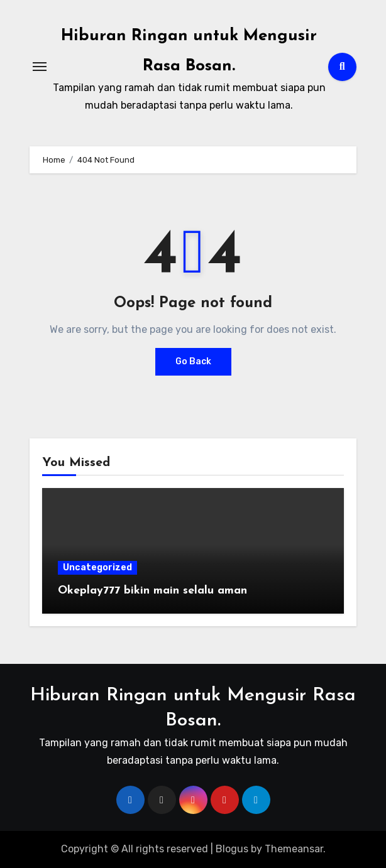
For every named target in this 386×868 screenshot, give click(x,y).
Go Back (193, 361)
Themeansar (294, 849)
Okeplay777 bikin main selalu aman (152, 591)
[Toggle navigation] (40, 67)
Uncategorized (97, 567)
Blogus (232, 849)
